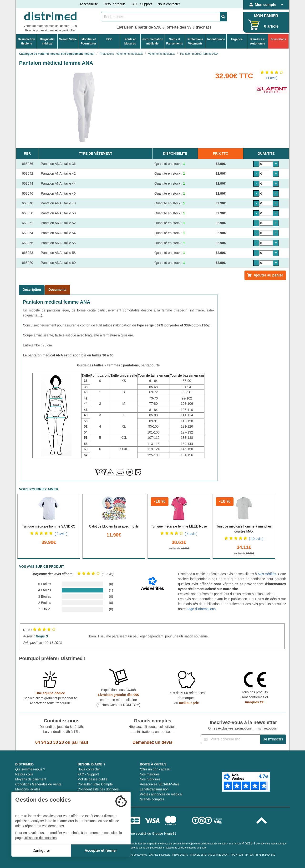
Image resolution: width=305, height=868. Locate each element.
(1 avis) (272, 78)
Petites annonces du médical (161, 794)
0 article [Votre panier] (271, 26)
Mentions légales (28, 789)
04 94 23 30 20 (50, 742)
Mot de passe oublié (92, 779)
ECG (109, 39)
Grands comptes (152, 799)
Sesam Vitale (68, 39)
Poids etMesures (130, 41)
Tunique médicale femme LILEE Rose (179, 526)
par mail (80, 742)
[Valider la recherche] (223, 17)
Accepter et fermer (101, 851)
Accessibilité (89, 4)
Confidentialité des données (98, 789)
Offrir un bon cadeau (155, 769)
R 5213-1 (249, 843)
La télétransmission (154, 789)
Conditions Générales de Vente (38, 784)
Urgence (237, 39)
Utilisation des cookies (40, 838)
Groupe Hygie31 (164, 833)
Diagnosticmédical (47, 41)
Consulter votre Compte (95, 784)
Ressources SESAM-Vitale (160, 784)
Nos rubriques (150, 779)
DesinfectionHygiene (26, 41)
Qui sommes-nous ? (30, 769)
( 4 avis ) (191, 534)
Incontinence (216, 39)
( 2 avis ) (61, 534)
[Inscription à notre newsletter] (231, 739)
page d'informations (201, 609)
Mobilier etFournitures (89, 41)
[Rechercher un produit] (160, 17)
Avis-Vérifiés (267, 574)
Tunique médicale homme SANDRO (49, 526)
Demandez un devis (152, 742)
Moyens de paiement (31, 779)
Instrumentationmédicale (152, 41)
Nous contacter (169, 4)
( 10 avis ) (256, 539)
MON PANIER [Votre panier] (266, 16)
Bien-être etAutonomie (258, 41)
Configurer (41, 851)
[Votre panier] (254, 25)
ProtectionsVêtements (195, 41)
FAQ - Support (141, 4)
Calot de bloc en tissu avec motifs (114, 526)
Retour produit (114, 4)
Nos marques (150, 774)
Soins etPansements (175, 41)
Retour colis (24, 774)
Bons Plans (278, 39)
